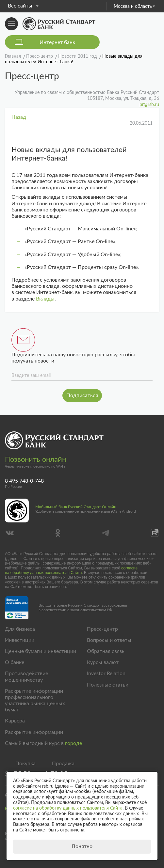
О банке (15, 662)
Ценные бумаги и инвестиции (41, 651)
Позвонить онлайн (35, 459)
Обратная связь (106, 651)
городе (74, 743)
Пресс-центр (102, 629)
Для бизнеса (20, 629)
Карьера (15, 721)
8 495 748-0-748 (24, 481)
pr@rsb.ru (149, 105)
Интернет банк (57, 42)
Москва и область (134, 7)
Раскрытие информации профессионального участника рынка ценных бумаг (35, 701)
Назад (19, 117)
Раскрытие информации (34, 732)
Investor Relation (106, 674)
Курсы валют (103, 662)
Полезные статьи (108, 685)
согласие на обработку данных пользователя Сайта (71, 570)
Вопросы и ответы (109, 640)
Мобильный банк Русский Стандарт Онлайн (76, 507)
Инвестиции (20, 640)
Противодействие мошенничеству (26, 677)
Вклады (45, 299)
